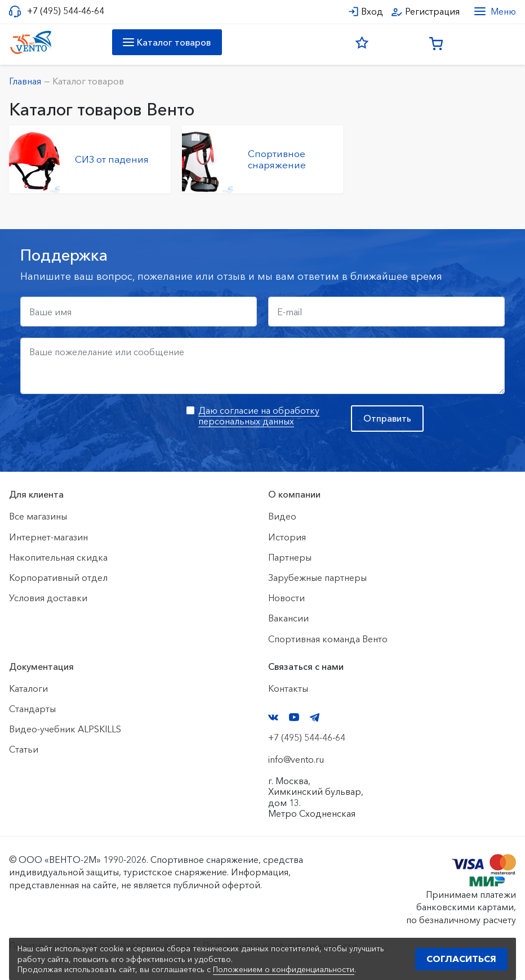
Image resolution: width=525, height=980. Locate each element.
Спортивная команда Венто (328, 639)
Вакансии (288, 618)
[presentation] (106, 427)
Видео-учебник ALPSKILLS (65, 729)
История (287, 537)
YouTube (294, 717)
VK (273, 717)
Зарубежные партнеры (317, 578)
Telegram (315, 717)
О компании (294, 494)
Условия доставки (48, 598)
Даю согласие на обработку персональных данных (259, 416)
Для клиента (36, 494)
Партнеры (290, 557)
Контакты (288, 688)
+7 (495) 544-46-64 (66, 11)
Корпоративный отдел (58, 578)
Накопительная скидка (58, 557)
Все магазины (38, 516)
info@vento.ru (296, 759)
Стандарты (32, 709)
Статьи (24, 749)
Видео (282, 516)
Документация (41, 666)
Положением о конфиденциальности (284, 969)
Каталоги (28, 688)
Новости (286, 598)
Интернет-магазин (48, 537)
